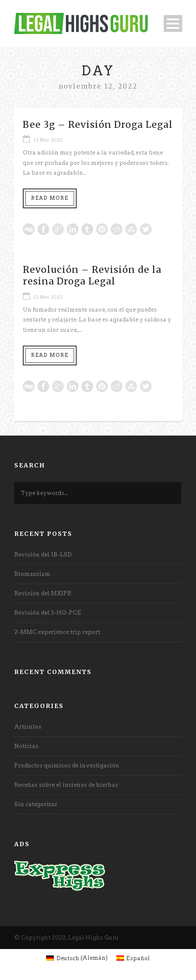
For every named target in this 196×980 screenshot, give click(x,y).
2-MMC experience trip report (57, 632)
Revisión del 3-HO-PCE (48, 613)
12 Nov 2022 (48, 140)
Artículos (28, 727)
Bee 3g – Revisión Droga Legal (98, 125)
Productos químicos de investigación (67, 765)
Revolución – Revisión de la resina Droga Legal (92, 275)
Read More (50, 198)
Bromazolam (32, 574)
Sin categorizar (36, 804)
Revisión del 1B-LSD (43, 555)
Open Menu (173, 23)
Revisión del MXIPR (43, 593)
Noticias (26, 746)
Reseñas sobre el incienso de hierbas (66, 785)
